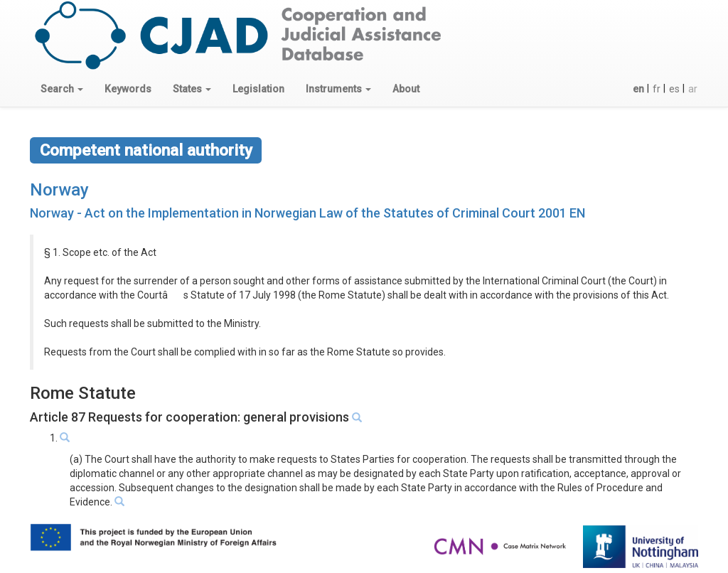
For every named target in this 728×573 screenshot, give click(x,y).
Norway (59, 190)
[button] (62, 89)
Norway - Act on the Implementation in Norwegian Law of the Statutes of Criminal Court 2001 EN (307, 213)
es (674, 89)
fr (657, 89)
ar (693, 89)
